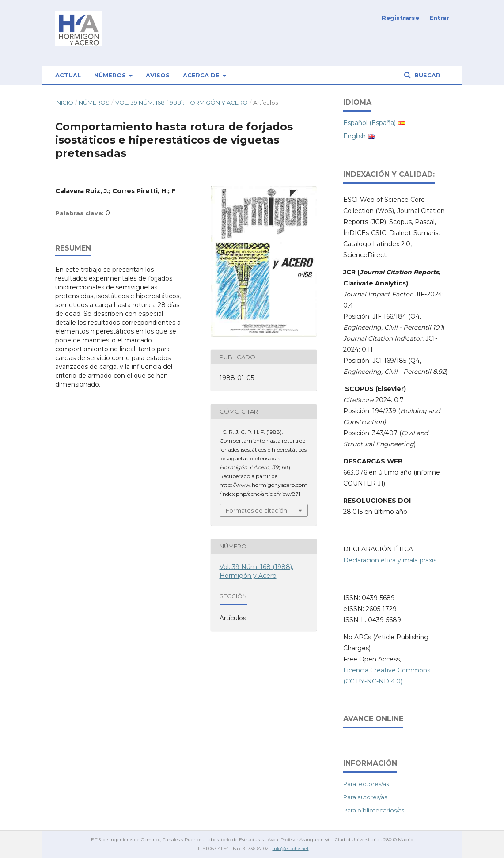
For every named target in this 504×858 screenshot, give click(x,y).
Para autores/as (365, 797)
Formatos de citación (256, 510)
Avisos (158, 75)
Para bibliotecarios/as (374, 810)
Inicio (64, 103)
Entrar (439, 18)
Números (111, 75)
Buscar (426, 75)
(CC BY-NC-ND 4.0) (373, 681)
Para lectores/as (366, 784)
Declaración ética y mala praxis (390, 560)
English (354, 136)
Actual (68, 75)
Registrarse (400, 18)
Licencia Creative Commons (387, 670)
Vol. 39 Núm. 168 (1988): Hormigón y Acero (182, 103)
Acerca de (202, 75)
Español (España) (369, 123)
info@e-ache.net (291, 849)
